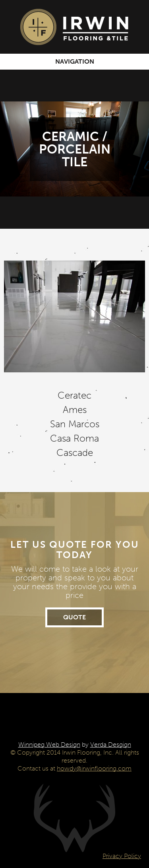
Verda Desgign (111, 744)
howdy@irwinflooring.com (94, 768)
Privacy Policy (122, 856)
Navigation (75, 61)
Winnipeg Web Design (49, 744)
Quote (74, 617)
